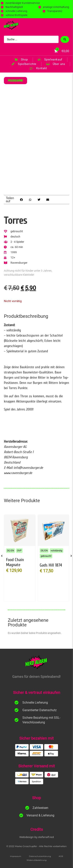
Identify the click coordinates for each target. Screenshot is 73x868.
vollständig (56, 551)
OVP (19, 551)
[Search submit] (65, 39)
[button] (21, 200)
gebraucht (46, 556)
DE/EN (11, 551)
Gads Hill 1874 (51, 565)
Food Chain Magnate (15, 562)
